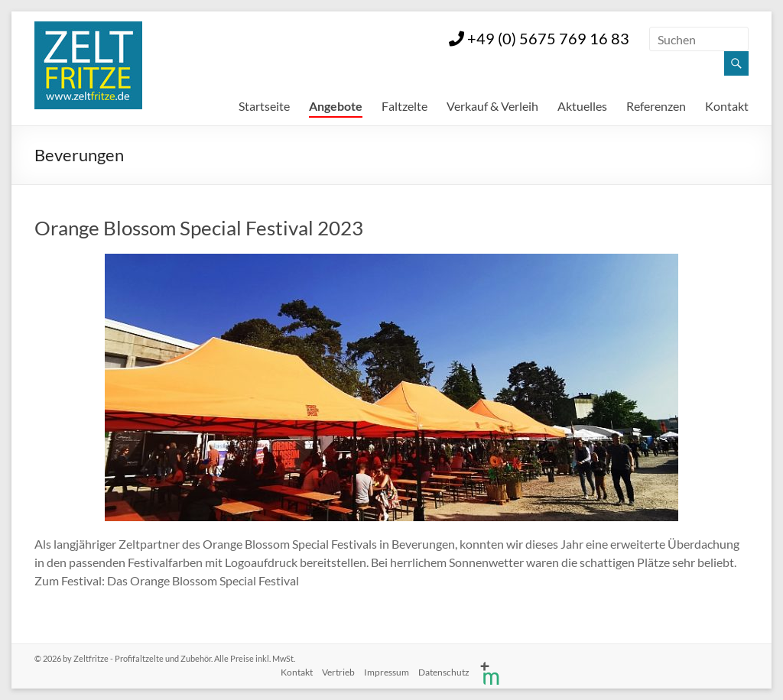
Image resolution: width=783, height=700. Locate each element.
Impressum (387, 672)
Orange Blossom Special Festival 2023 (199, 228)
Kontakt (727, 106)
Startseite (264, 106)
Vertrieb (338, 672)
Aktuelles (582, 106)
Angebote (336, 106)
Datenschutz (444, 672)
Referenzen (656, 106)
